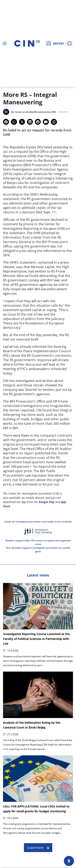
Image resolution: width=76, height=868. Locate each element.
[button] (6, 122)
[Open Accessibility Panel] (69, 861)
